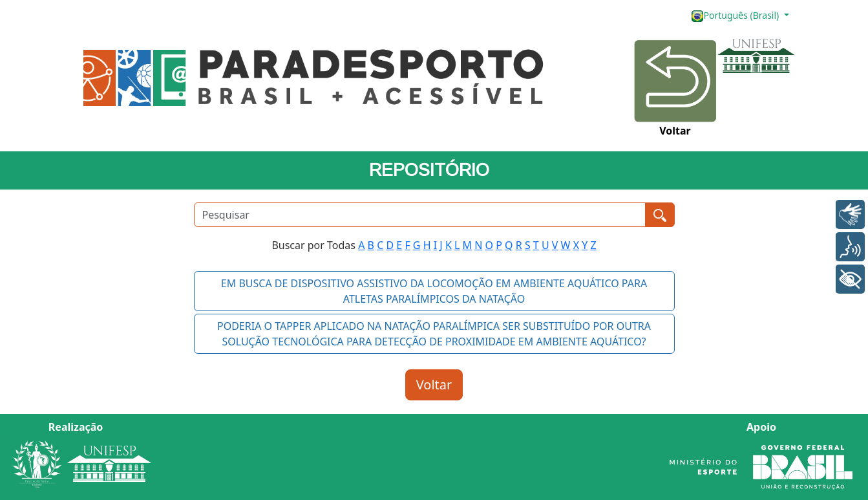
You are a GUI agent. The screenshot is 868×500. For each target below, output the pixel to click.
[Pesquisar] (420, 215)
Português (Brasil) (736, 16)
